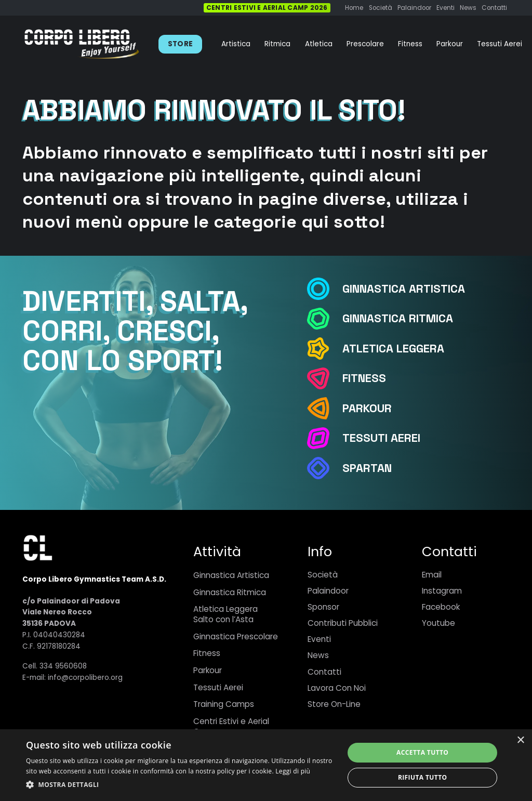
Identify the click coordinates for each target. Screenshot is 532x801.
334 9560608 (63, 666)
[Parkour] (324, 408)
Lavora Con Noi (337, 688)
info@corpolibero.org (85, 678)
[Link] (82, 44)
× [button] (520, 740)
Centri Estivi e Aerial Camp (231, 726)
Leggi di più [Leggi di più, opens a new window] (293, 771)
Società (323, 575)
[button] (180, 785)
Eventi (319, 639)
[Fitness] (324, 379)
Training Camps (224, 704)
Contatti (324, 672)
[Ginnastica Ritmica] (324, 319)
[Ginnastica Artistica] (324, 289)
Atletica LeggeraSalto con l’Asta (225, 614)
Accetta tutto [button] (422, 752)
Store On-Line (334, 704)
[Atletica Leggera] (324, 349)
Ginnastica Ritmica (230, 592)
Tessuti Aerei (218, 687)
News (318, 655)
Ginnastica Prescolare (236, 636)
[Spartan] (324, 468)
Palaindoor (328, 591)
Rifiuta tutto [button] (423, 777)
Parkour (208, 670)
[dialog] (266, 765)
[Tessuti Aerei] (324, 438)
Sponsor (323, 607)
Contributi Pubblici (343, 623)
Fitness (207, 653)
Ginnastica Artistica (231, 575)
